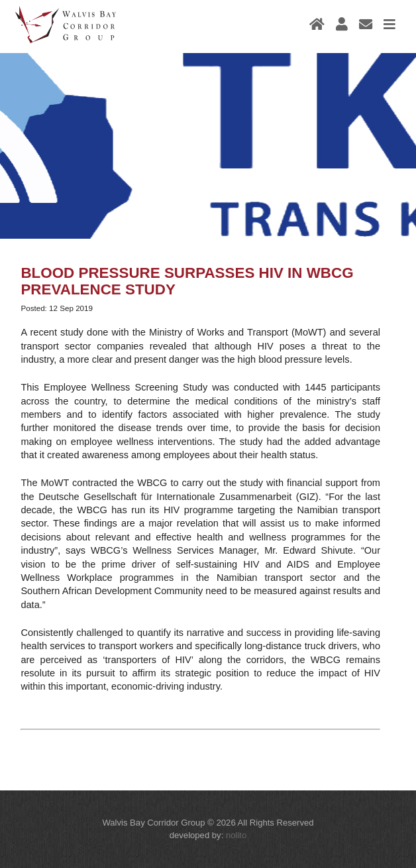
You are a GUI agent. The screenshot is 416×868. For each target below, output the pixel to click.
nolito (236, 835)
